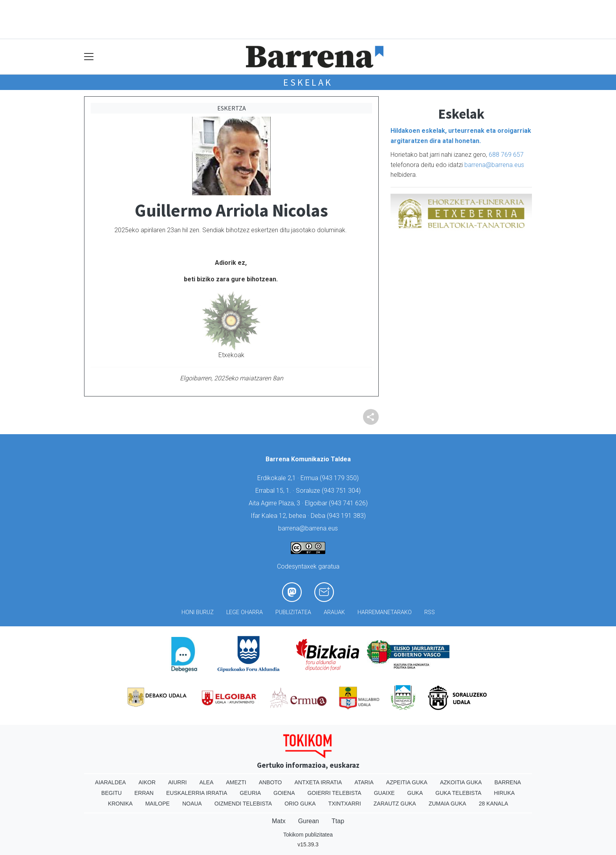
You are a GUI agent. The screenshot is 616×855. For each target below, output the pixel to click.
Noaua (192, 804)
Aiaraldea (111, 782)
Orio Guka (300, 804)
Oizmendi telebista (243, 804)
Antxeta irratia (318, 782)
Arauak (334, 612)
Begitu (112, 793)
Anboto (270, 782)
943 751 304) (342, 491)
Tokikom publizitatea (308, 835)
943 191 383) (347, 516)
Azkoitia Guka (461, 782)
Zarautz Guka (395, 804)
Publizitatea (293, 612)
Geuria (250, 793)
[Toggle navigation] (89, 57)
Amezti (236, 782)
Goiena (284, 793)
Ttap (338, 821)
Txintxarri (345, 804)
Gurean (309, 821)
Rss (430, 612)
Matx (279, 821)
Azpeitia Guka (407, 782)
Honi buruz (198, 612)
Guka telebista (458, 793)
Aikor (147, 782)
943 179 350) (340, 478)
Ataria (364, 782)
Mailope (158, 804)
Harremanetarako (385, 612)
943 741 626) (349, 503)
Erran (144, 793)
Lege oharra (245, 612)
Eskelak (308, 82)
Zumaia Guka (447, 804)
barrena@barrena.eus (494, 165)
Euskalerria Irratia (197, 793)
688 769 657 (506, 155)
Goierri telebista (334, 793)
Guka (415, 793)
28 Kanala (494, 804)
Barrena (508, 782)
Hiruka (504, 793)
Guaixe (384, 793)
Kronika (120, 804)
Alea (206, 782)
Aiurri (177, 782)
